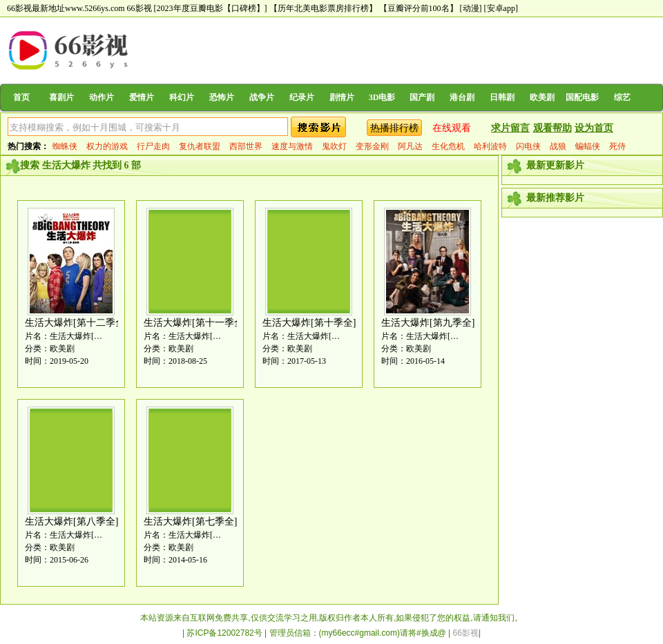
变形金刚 (372, 146)
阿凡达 (410, 146)
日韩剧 (502, 97)
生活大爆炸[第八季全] (71, 521)
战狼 (558, 146)
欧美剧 (542, 97)
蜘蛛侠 (65, 146)
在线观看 (452, 128)
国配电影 (582, 97)
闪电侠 (528, 146)
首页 (21, 97)
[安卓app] (501, 8)
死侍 (617, 146)
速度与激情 (292, 146)
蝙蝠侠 (588, 146)
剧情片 (342, 97)
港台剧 (462, 97)
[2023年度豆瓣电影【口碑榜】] (211, 8)
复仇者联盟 (200, 146)
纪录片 (302, 97)
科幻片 (182, 97)
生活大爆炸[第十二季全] (76, 323)
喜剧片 (61, 97)
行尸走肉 (153, 146)
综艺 (622, 97)
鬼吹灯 (334, 146)
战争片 (262, 97)
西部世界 (246, 146)
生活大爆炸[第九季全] (428, 323)
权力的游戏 (107, 146)
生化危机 (448, 146)
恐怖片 (222, 97)
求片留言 (510, 128)
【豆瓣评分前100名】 (419, 8)
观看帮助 (552, 128)
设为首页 (594, 128)
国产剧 (422, 97)
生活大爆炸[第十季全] (309, 323)
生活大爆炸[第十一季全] (195, 323)
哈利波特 (490, 146)
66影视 (140, 8)
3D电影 (382, 97)
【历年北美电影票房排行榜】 (323, 8)
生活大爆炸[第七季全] (190, 521)
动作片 (102, 97)
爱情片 (142, 97)
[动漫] (471, 8)
